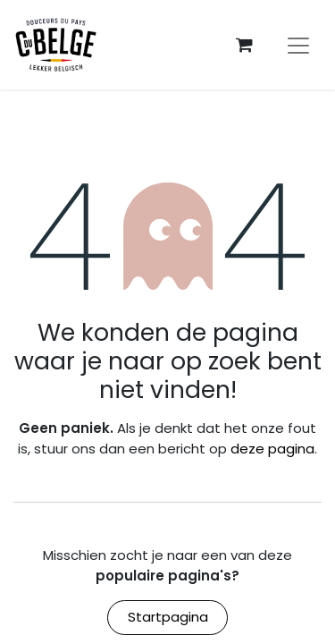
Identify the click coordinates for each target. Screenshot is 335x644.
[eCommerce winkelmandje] (244, 45)
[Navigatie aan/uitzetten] (298, 45)
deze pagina (272, 449)
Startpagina (168, 617)
